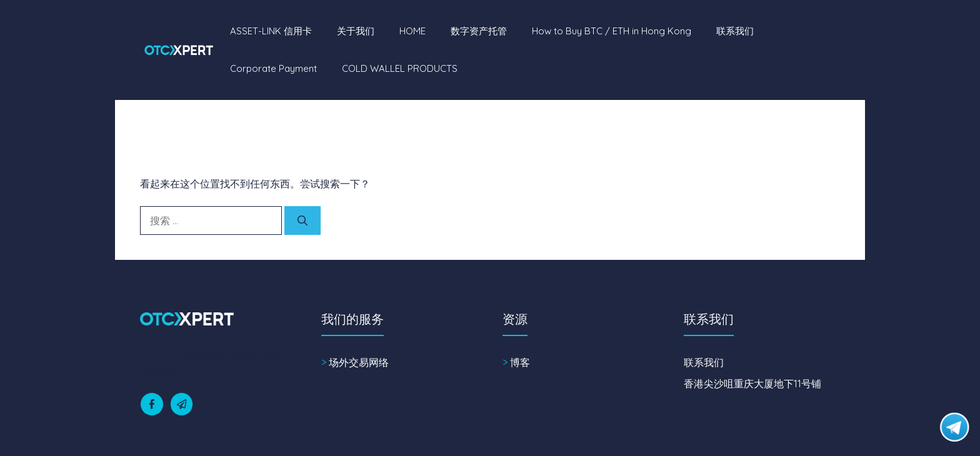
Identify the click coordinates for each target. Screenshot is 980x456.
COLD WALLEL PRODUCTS (400, 68)
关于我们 (356, 31)
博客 (520, 362)
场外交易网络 (359, 362)
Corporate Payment (273, 68)
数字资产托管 (479, 31)
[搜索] (302, 221)
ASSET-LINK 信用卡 (271, 31)
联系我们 (735, 31)
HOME (412, 31)
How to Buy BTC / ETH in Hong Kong (612, 31)
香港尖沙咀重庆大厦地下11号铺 (752, 384)
